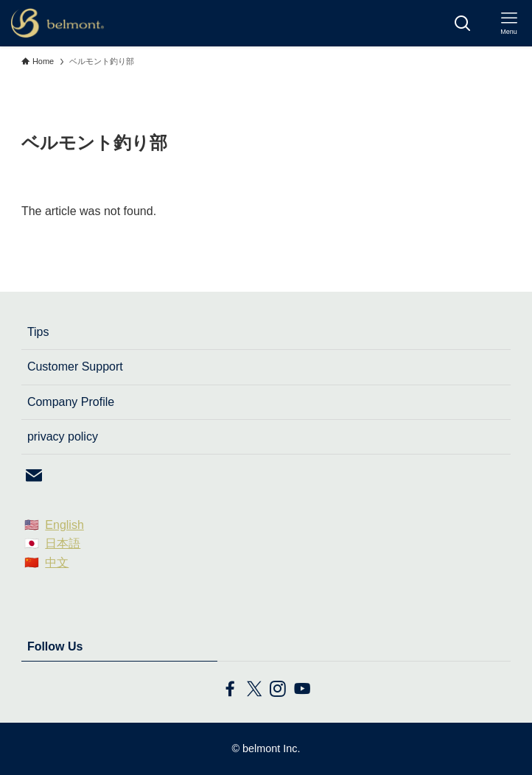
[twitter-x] (254, 689)
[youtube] (301, 689)
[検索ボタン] (462, 23)
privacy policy (63, 436)
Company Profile (71, 402)
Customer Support (75, 367)
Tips (38, 332)
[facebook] (230, 689)
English (64, 525)
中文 (57, 562)
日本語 (63, 543)
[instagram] (278, 689)
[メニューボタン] (509, 23)
